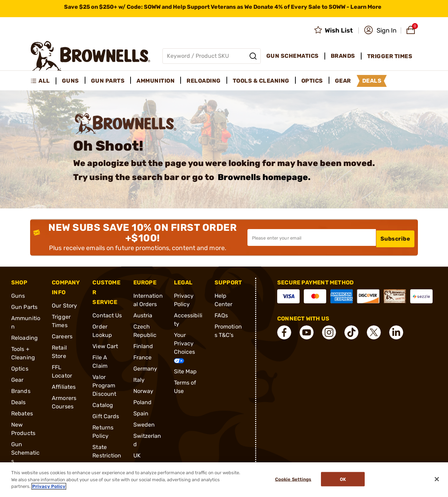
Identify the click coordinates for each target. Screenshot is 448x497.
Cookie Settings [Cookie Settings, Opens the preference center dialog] (292, 480)
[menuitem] (43, 81)
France (143, 357)
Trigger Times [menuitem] (390, 56)
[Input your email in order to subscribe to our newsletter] (312, 237)
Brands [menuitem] (343, 56)
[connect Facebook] (284, 332)
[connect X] (374, 332)
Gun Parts (24, 307)
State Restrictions (107, 455)
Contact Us (107, 315)
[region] (224, 480)
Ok (345, 480)
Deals (19, 402)
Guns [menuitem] (71, 81)
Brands (21, 391)
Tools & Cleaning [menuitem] (261, 81)
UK (137, 455)
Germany (145, 368)
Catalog (103, 405)
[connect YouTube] (307, 332)
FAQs (221, 315)
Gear (17, 379)
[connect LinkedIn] (396, 332)
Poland (143, 402)
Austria (143, 315)
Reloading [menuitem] (204, 81)
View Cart (105, 346)
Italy (139, 379)
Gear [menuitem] (343, 81)
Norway (143, 391)
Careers (62, 336)
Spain (141, 413)
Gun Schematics (25, 452)
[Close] (437, 479)
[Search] (253, 56)
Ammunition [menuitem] (156, 81)
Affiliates (64, 386)
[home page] (90, 56)
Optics (20, 368)
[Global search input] (212, 56)
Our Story (64, 305)
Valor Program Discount (104, 385)
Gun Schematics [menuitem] (293, 56)
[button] (380, 30)
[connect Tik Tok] (351, 332)
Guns (18, 295)
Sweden (144, 424)
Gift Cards (106, 416)
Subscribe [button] (395, 237)
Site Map (185, 371)
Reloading (24, 337)
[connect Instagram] (329, 332)
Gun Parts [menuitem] (108, 81)
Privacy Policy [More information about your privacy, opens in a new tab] (49, 486)
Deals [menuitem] (372, 81)
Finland (143, 346)
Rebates (22, 413)
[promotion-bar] (224, 9)
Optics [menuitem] (312, 81)
